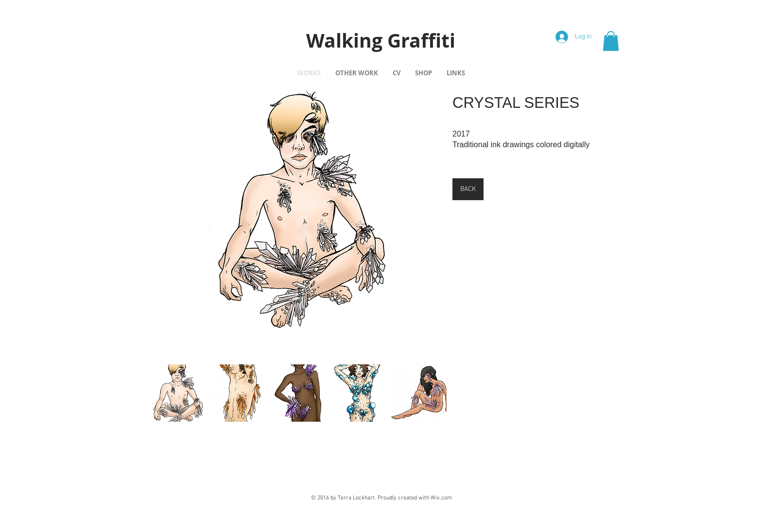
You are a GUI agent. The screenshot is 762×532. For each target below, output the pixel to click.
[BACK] (468, 189)
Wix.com (441, 498)
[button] (611, 41)
